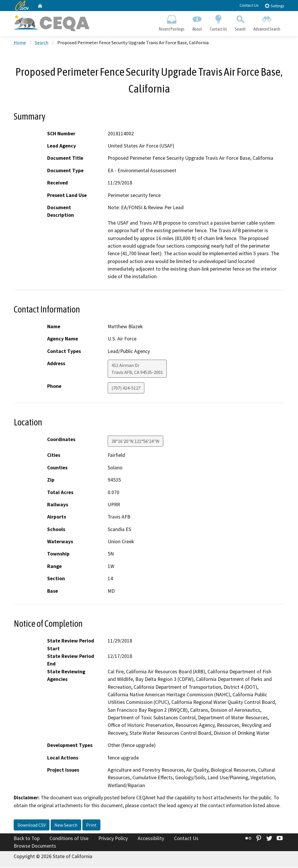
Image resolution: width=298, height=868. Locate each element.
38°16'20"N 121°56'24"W (135, 442)
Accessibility (151, 839)
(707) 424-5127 (126, 389)
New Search (66, 826)
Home (20, 43)
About (197, 22)
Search (240, 22)
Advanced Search (267, 22)
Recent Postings (172, 22)
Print (91, 826)
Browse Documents (35, 846)
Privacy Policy (113, 839)
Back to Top (27, 839)
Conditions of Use (69, 839)
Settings (274, 6)
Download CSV (32, 826)
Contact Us (249, 5)
